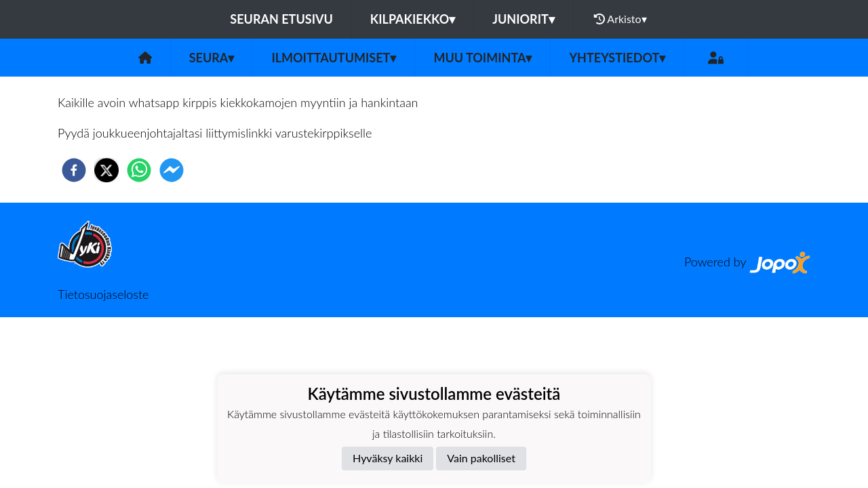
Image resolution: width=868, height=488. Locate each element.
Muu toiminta (482, 58)
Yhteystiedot (617, 58)
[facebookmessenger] (172, 170)
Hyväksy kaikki (388, 458)
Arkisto (620, 19)
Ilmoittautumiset (334, 58)
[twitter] (106, 170)
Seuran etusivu (281, 19)
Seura (212, 58)
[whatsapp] (139, 170)
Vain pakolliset (481, 458)
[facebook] (74, 170)
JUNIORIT (524, 19)
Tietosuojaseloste (103, 294)
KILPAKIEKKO (413, 19)
